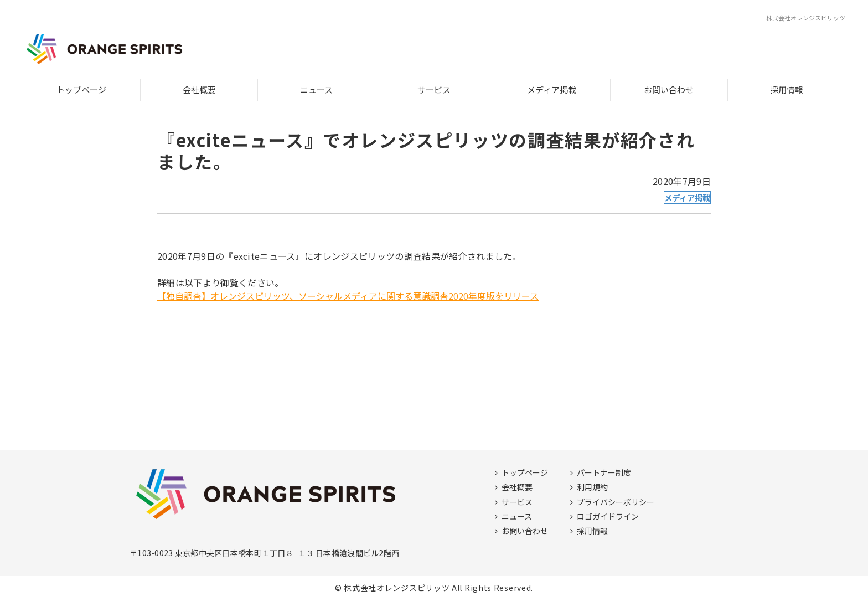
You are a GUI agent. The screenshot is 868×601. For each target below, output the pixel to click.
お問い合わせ (669, 89)
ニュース (316, 89)
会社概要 (199, 89)
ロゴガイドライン (608, 516)
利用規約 (592, 487)
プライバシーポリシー (616, 502)
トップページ (81, 89)
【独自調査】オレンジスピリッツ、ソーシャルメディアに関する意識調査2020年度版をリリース (348, 296)
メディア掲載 (552, 89)
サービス (434, 89)
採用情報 (787, 89)
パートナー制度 (604, 472)
